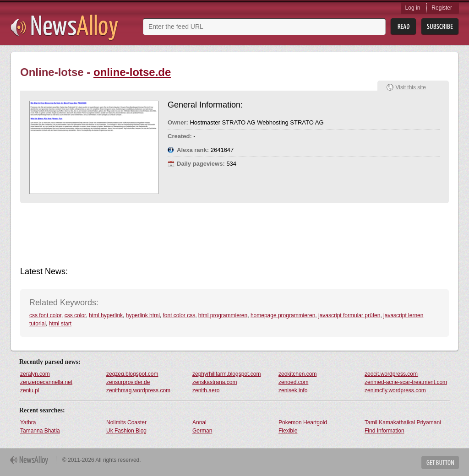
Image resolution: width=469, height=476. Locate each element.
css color (75, 315)
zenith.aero (206, 390)
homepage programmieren (283, 315)
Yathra (28, 422)
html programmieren (223, 315)
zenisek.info (293, 390)
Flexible (288, 431)
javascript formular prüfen (349, 315)
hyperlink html (143, 315)
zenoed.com (293, 382)
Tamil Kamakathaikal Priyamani (403, 422)
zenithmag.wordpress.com (138, 390)
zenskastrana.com (215, 382)
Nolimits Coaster (126, 422)
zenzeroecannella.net (46, 382)
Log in (413, 8)
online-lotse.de (132, 72)
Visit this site (411, 87)
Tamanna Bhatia (40, 431)
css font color (45, 315)
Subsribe (440, 27)
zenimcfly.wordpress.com (395, 390)
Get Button (440, 462)
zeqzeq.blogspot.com (132, 374)
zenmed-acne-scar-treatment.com (406, 382)
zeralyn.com (35, 374)
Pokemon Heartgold (303, 422)
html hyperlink (106, 315)
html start (60, 324)
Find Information (384, 431)
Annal (199, 422)
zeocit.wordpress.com (391, 374)
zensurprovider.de (128, 382)
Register (442, 8)
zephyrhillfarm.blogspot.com (226, 374)
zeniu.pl (30, 390)
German (202, 431)
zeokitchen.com (297, 374)
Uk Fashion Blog (126, 431)
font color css (179, 315)
